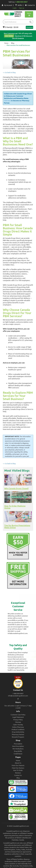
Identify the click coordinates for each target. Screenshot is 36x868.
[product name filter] (18, 22)
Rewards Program (18, 737)
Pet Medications (18, 749)
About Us (18, 763)
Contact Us (30, 5)
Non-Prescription (18, 746)
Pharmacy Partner (18, 734)
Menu (29, 14)
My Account (7, 5)
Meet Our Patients (18, 765)
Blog (13, 43)
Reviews (18, 773)
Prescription (18, 744)
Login (15, 8)
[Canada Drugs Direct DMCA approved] (18, 810)
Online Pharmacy (18, 727)
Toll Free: (18, 2)
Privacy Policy (18, 720)
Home (6, 43)
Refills (19, 5)
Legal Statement (18, 717)
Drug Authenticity (18, 732)
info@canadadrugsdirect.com (18, 696)
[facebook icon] (18, 699)
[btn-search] (30, 22)
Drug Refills (18, 751)
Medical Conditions (18, 729)
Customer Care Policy (18, 715)
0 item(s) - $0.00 (11, 27)
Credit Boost (18, 754)
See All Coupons (18, 38)
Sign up (22, 8)
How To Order (18, 770)
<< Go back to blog (9, 72)
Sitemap (18, 722)
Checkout (29, 27)
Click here (7, 100)
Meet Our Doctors (18, 768)
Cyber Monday (18, 724)
